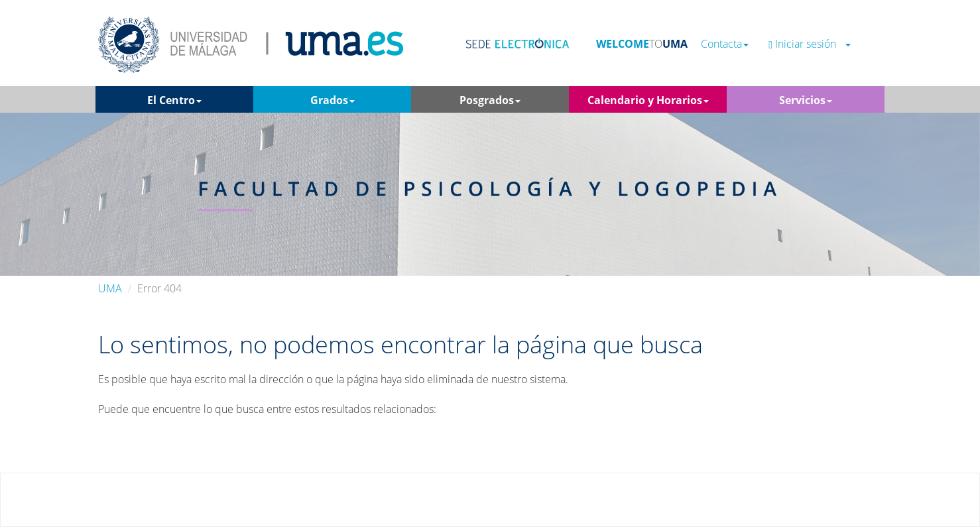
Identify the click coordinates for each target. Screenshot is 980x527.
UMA (110, 288)
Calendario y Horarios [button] (648, 100)
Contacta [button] (725, 44)
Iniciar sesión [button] (810, 44)
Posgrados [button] (490, 100)
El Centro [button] (174, 100)
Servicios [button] (806, 100)
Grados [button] (333, 100)
